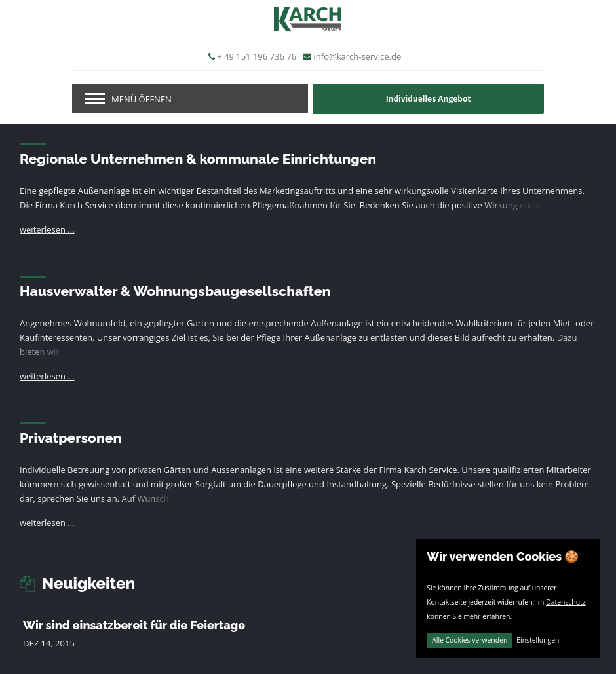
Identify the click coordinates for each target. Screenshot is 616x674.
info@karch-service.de (358, 56)
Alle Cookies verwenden (470, 640)
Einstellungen (538, 640)
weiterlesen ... (47, 229)
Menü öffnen (142, 99)
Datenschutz (566, 602)
